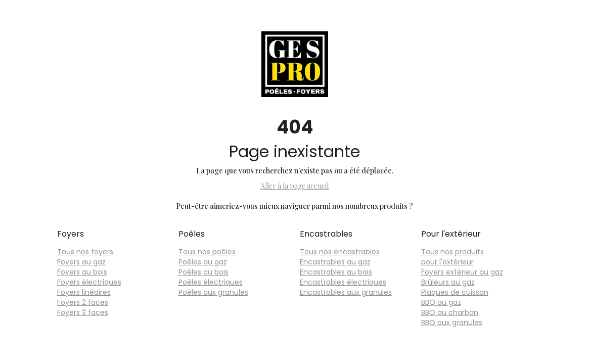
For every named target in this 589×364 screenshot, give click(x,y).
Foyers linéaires (84, 292)
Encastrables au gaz (335, 262)
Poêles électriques (211, 282)
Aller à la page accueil (294, 186)
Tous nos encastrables (340, 252)
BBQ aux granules (452, 323)
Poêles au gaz (203, 262)
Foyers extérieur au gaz (462, 272)
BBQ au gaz (441, 302)
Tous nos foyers (85, 252)
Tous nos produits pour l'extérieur (452, 257)
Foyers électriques (89, 282)
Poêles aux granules (213, 292)
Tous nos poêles (207, 252)
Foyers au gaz (81, 262)
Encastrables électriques (343, 282)
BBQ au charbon (450, 312)
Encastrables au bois (336, 272)
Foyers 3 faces (83, 312)
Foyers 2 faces (83, 302)
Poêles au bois (203, 272)
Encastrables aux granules (346, 292)
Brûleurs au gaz (448, 282)
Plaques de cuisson (455, 292)
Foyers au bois (82, 272)
